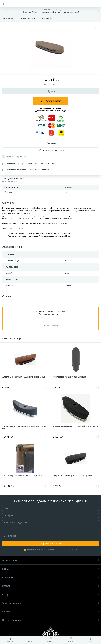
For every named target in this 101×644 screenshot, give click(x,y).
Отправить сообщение (50, 544)
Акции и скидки (50, 560)
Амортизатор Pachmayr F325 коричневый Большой (24, 377)
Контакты (50, 612)
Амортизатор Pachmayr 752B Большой (69, 377)
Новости (50, 586)
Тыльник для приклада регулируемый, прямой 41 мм (75, 426)
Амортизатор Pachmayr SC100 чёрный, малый (22, 476)
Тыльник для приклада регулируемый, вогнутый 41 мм (24, 427)
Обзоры (50, 594)
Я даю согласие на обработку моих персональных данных (52, 550)
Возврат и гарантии (50, 620)
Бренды (50, 569)
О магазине (50, 577)
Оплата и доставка (50, 603)
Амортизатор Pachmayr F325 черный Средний (73, 476)
